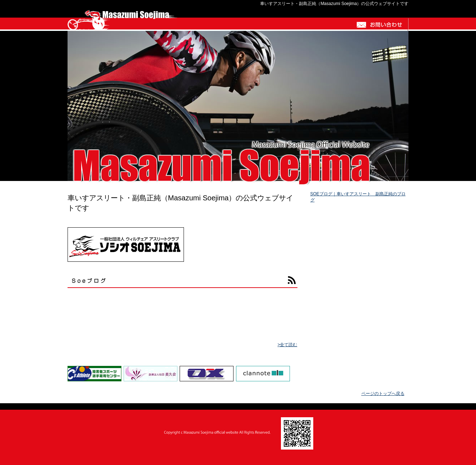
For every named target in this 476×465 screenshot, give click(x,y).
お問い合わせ (380, 24)
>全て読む (287, 345)
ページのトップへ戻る (383, 394)
